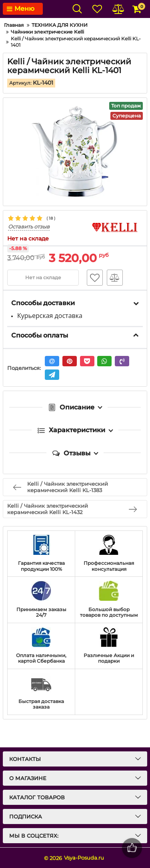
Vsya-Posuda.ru (84, 858)
